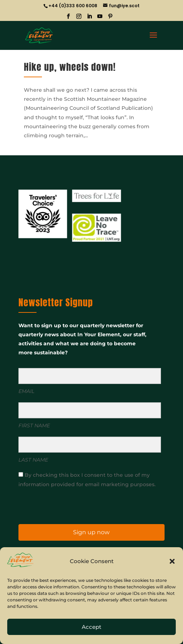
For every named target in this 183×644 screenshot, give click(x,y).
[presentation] (63, 505)
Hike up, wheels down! (70, 67)
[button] (172, 561)
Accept (91, 627)
